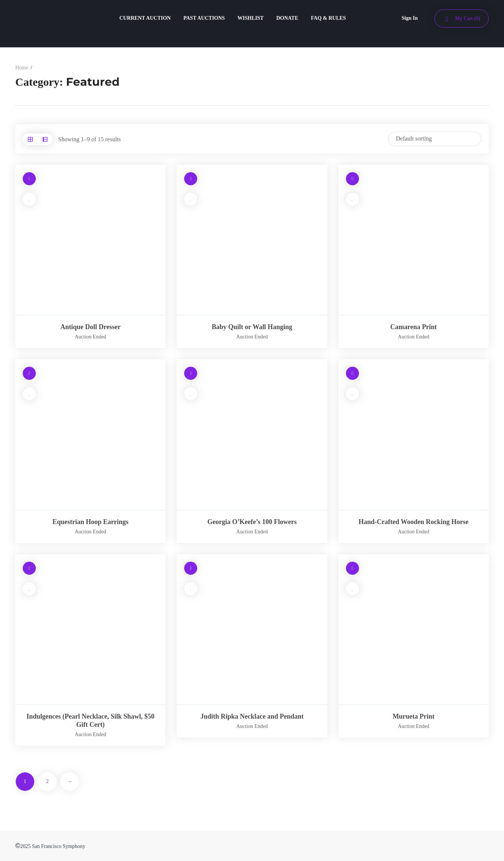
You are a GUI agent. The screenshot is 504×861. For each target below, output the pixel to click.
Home (22, 68)
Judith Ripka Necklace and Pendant (252, 716)
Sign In (409, 18)
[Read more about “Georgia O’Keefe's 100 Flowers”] (191, 373)
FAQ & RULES (328, 18)
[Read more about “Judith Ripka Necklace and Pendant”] (191, 568)
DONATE (287, 18)
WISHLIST (251, 18)
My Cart (468, 18)
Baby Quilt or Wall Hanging (252, 327)
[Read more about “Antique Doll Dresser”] (29, 179)
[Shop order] (435, 139)
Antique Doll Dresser (91, 327)
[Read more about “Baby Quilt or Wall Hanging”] (191, 179)
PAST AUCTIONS (204, 18)
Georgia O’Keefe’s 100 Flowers (252, 522)
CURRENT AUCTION (145, 18)
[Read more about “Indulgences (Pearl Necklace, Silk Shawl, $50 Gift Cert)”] (29, 568)
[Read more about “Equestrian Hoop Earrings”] (29, 373)
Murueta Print (413, 716)
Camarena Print (414, 327)
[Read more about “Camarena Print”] (352, 179)
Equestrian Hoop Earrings (91, 522)
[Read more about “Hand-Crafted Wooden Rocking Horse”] (352, 373)
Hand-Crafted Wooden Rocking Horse (414, 522)
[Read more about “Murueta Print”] (352, 568)
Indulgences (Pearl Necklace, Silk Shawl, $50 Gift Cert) (91, 720)
